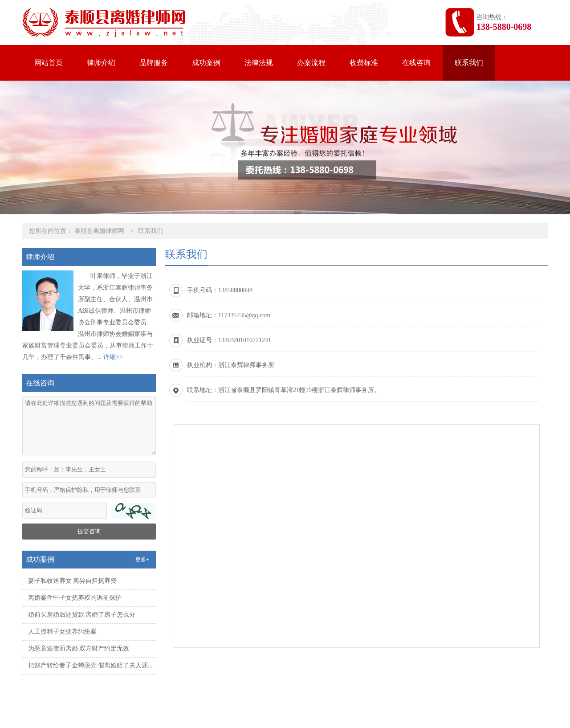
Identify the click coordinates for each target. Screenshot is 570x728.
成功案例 (206, 63)
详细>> (113, 357)
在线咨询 (416, 63)
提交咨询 (89, 531)
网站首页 (49, 63)
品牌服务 (154, 63)
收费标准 (364, 63)
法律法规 (259, 63)
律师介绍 (101, 63)
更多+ (142, 560)
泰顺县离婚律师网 (99, 231)
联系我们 (469, 63)
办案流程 (311, 63)
